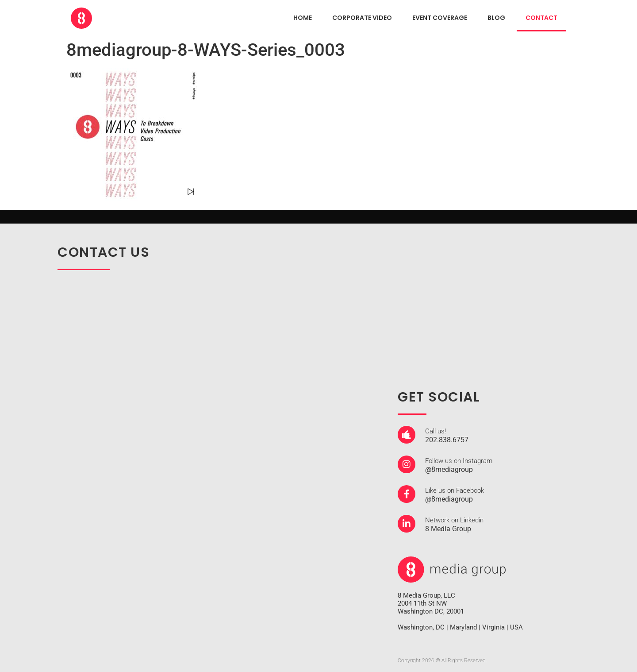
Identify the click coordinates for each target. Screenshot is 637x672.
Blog (496, 18)
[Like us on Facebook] (407, 494)
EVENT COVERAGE (440, 18)
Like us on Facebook (455, 490)
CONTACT (541, 18)
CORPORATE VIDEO (362, 18)
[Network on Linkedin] (407, 524)
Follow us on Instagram (459, 461)
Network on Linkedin (454, 520)
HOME (303, 18)
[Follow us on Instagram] (407, 464)
